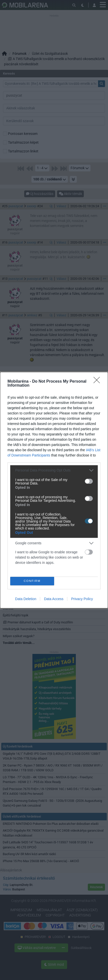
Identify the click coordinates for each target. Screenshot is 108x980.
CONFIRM (32, 581)
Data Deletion (26, 599)
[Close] (98, 382)
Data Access (54, 599)
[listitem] (54, 470)
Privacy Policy (82, 599)
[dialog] (54, 490)
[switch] (89, 481)
